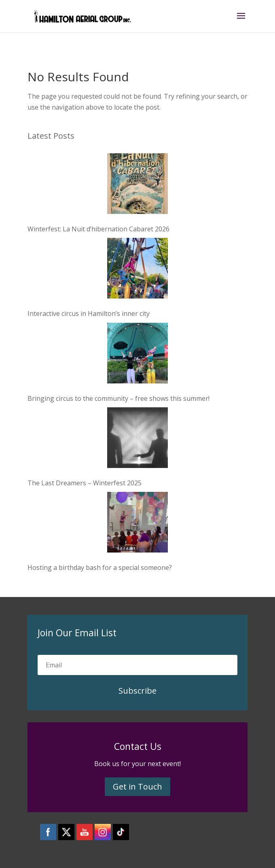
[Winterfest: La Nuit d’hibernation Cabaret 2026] (137, 185)
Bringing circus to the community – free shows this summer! (118, 398)
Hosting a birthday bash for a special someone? (100, 567)
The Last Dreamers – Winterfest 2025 (85, 483)
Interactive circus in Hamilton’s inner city (89, 313)
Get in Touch (137, 786)
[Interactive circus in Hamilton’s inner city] (137, 270)
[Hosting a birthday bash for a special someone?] (137, 524)
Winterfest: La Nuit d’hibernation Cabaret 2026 (98, 229)
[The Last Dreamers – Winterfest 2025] (137, 439)
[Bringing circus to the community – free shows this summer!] (137, 355)
